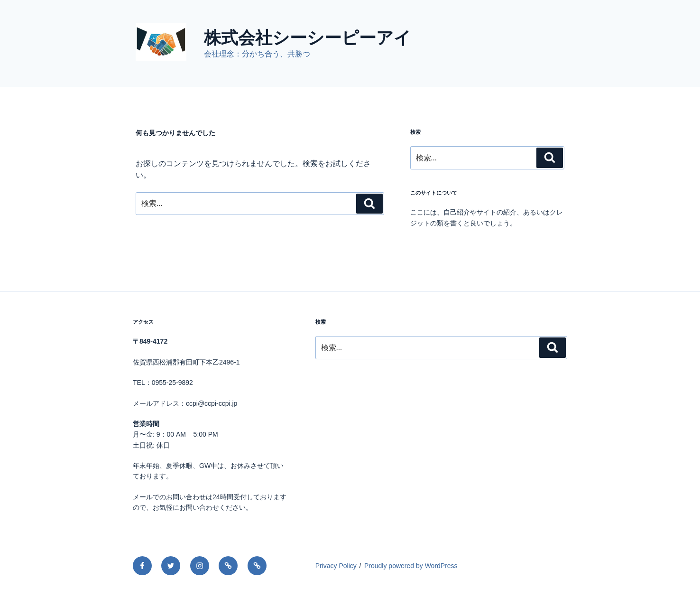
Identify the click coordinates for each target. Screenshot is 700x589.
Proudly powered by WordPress (411, 566)
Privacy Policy (336, 566)
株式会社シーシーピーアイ (308, 38)
